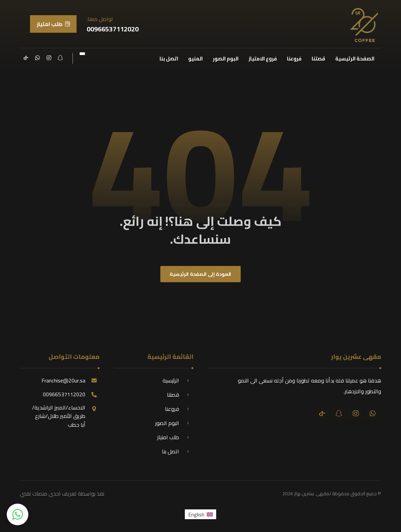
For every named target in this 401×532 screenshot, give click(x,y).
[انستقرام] (49, 58)
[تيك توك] (26, 58)
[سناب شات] (60, 58)
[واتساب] (37, 58)
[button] (18, 514)
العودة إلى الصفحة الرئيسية (200, 274)
